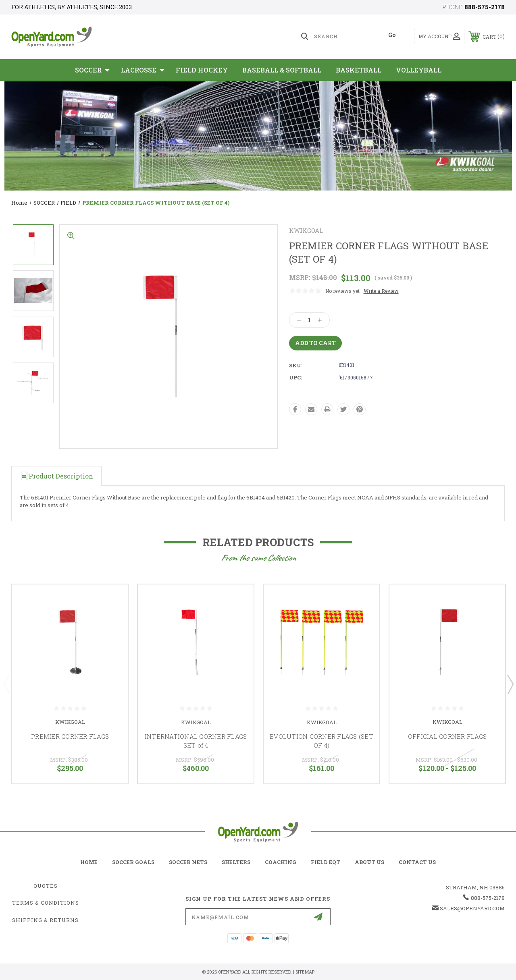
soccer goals (133, 862)
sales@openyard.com (472, 908)
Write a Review (381, 291)
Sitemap (305, 972)
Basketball (359, 70)
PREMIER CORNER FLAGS (70, 736)
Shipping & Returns (45, 920)
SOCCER (92, 70)
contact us (417, 862)
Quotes (46, 886)
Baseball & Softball (282, 70)
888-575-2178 (485, 7)
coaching (281, 862)
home (89, 862)
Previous (6, 684)
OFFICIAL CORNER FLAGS (447, 736)
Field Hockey (202, 70)
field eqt (326, 862)
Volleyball (419, 70)
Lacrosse (143, 70)
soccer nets (188, 862)
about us (369, 862)
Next (510, 684)
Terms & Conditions (46, 903)
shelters (236, 862)
